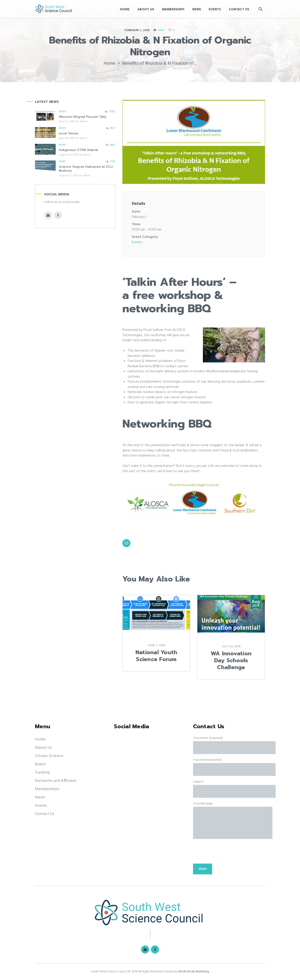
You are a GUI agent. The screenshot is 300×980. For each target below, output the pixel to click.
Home (110, 64)
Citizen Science (49, 756)
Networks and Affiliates (56, 781)
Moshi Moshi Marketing (194, 972)
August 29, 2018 (68, 155)
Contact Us (45, 814)
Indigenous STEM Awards (79, 150)
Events (137, 242)
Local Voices (69, 133)
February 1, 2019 (137, 30)
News (62, 112)
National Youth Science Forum (156, 656)
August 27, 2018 (68, 176)
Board (40, 764)
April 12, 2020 (67, 121)
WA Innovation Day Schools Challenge (231, 660)
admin (84, 121)
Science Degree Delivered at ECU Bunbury (86, 169)
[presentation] (228, 854)
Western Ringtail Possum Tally (83, 117)
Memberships (47, 789)
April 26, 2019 (67, 138)
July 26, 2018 (231, 647)
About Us (43, 748)
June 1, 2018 (156, 645)
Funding (42, 773)
